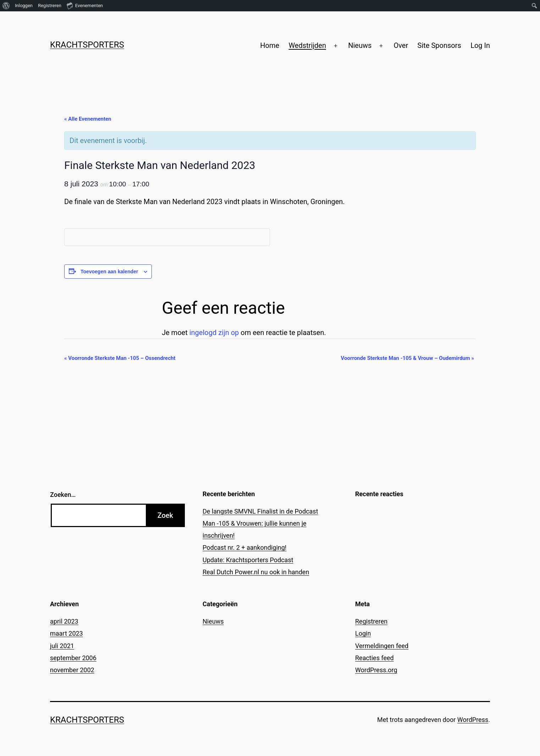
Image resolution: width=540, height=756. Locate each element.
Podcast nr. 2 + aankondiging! (245, 547)
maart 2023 (67, 633)
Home (270, 45)
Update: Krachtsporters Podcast (248, 560)
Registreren (371, 621)
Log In (480, 45)
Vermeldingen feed (382, 646)
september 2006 (73, 658)
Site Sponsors (439, 45)
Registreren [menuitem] (50, 6)
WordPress (473, 720)
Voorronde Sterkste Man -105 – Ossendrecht (120, 358)
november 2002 (72, 670)
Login (363, 633)
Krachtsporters (87, 45)
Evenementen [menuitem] (85, 5)
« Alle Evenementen (88, 119)
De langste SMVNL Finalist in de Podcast (260, 511)
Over (401, 45)
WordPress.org (376, 670)
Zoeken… (63, 495)
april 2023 (64, 621)
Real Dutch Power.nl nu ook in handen (256, 572)
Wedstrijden (307, 45)
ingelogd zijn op (214, 333)
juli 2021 (62, 646)
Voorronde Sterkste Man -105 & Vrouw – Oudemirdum (408, 358)
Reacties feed (374, 658)
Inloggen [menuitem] (24, 6)
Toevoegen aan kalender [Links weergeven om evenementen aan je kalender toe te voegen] (109, 272)
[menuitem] (6, 6)
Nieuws (360, 45)
